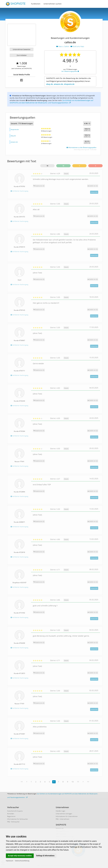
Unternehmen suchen (53, 4)
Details (66, 174)
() (93, 186)
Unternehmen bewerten (22, 49)
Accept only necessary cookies (20, 856)
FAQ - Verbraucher (13, 822)
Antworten (94, 192)
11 (78, 782)
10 (73, 782)
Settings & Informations (45, 856)
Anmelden (11, 814)
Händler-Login (60, 811)
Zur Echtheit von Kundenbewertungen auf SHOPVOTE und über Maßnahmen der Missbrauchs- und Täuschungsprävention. (51, 102)
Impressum (10, 861)
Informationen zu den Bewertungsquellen (81, 147)
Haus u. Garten (63, 46)
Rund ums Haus (77, 46)
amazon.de (14, 142)
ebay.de (13, 136)
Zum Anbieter (22, 55)
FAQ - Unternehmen (63, 819)
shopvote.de (15, 129)
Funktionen (36, 4)
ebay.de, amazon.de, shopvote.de (60, 84)
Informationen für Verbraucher (18, 819)
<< (22, 782)
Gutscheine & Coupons (15, 811)
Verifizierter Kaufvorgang (19, 191)
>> (88, 782)
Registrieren (11, 816)
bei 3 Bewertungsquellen (70, 71)
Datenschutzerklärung (22, 861)
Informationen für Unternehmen (67, 816)
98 (47, 166)
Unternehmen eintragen (64, 814)
